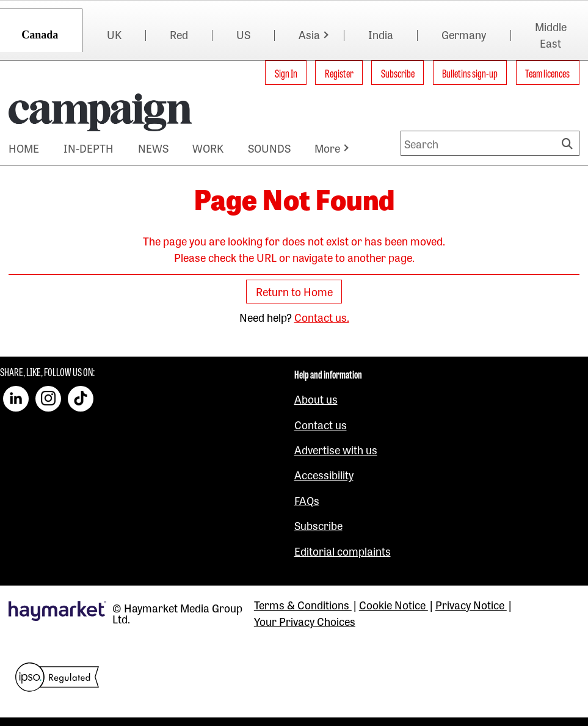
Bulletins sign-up (470, 73)
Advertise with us (336, 449)
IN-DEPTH (89, 148)
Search (569, 143)
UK (114, 34)
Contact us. (322, 317)
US (243, 34)
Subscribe (398, 73)
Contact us (321, 424)
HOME (24, 148)
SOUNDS (269, 148)
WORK (208, 148)
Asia (309, 34)
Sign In (286, 73)
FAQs (307, 500)
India (381, 34)
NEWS (153, 148)
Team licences (547, 73)
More (327, 148)
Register (339, 73)
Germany (464, 34)
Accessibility (324, 474)
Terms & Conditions (303, 604)
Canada (40, 35)
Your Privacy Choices (305, 621)
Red (179, 34)
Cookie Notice (394, 604)
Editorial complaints (343, 551)
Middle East (551, 34)
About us (316, 399)
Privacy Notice (471, 604)
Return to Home (294, 292)
